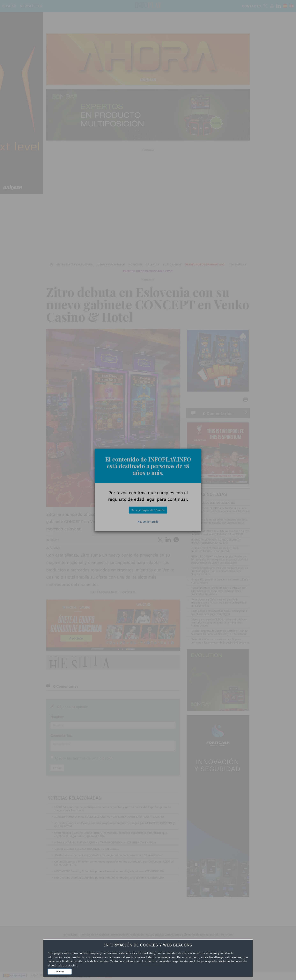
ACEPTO (60, 971)
